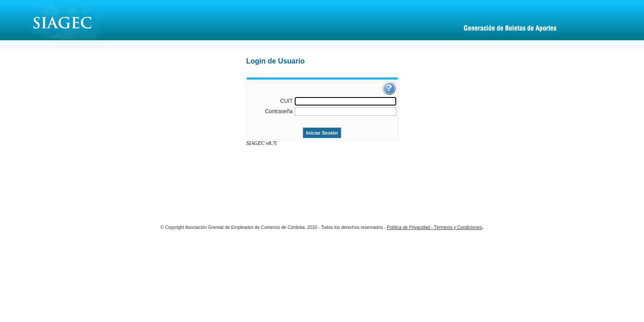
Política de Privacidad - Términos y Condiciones (434, 227)
